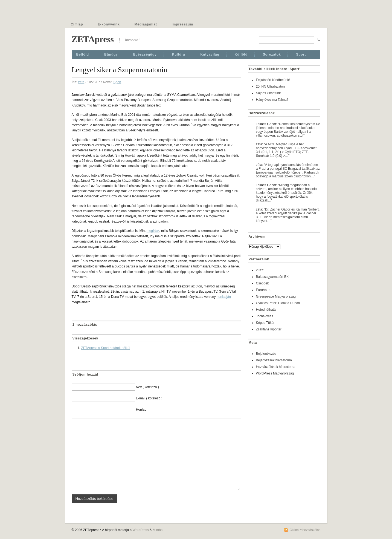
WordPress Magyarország (275, 373)
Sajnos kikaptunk (268, 93)
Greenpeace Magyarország (276, 296)
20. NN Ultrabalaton (270, 87)
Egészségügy (145, 54)
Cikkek (295, 530)
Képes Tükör (265, 323)
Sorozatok (272, 54)
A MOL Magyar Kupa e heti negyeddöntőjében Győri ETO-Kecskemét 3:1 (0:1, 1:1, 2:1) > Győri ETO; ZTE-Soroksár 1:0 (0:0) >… (286, 150)
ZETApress (93, 39)
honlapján (224, 297)
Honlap (141, 410)
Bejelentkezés (266, 354)
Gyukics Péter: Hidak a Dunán (278, 303)
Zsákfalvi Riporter (269, 329)
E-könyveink (109, 24)
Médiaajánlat (146, 24)
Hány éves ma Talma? (272, 100)
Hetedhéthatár (266, 310)
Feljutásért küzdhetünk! (273, 80)
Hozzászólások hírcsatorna (276, 367)
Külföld (241, 54)
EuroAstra (263, 290)
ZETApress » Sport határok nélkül (106, 348)
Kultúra (179, 54)
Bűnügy (111, 54)
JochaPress (265, 316)
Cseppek (262, 283)
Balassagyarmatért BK (272, 277)
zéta (81, 82)
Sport (301, 54)
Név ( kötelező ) (147, 387)
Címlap (77, 24)
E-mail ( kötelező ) (149, 398)
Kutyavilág (210, 54)
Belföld (83, 54)
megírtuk (153, 231)
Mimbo (158, 530)
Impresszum (182, 24)
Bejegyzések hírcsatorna (274, 360)
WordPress (140, 530)
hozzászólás (311, 530)
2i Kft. (260, 270)
